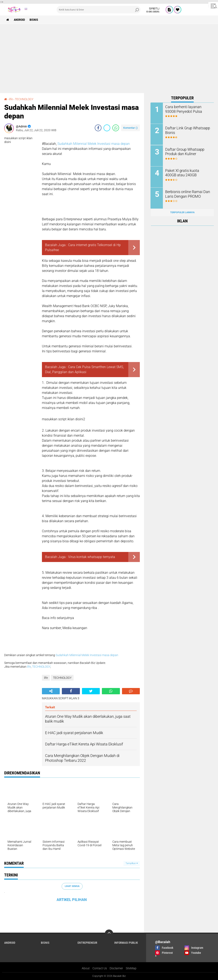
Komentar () (130, 128)
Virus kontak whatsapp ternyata (92, 557)
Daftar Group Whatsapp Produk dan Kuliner (183, 151)
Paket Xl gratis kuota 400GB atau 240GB (186, 173)
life (11, 99)
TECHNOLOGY (24, 99)
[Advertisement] (109, 55)
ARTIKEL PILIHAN (72, 900)
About (86, 968)
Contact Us (100, 968)
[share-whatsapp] (116, 128)
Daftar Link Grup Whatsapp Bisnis (186, 130)
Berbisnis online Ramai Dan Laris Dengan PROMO (186, 194)
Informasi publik (126, 943)
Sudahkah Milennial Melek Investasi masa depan (94, 144)
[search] (99, 10)
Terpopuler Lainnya (182, 212)
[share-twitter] (107, 128)
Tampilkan (132, 863)
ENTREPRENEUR (87, 943)
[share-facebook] (98, 128)
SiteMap (131, 968)
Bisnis (34, 20)
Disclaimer (116, 968)
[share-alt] (51, 691)
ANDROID (19, 20)
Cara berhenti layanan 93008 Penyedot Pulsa (187, 109)
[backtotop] (109, 934)
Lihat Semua (72, 886)
